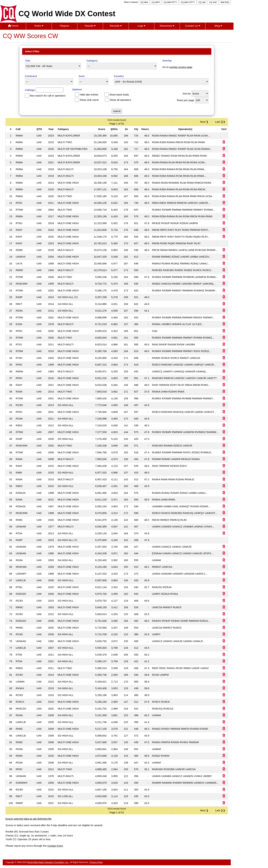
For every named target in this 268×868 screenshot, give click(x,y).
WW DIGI (225, 2)
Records (116, 26)
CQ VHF (213, 2)
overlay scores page (181, 67)
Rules (39, 26)
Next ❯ (205, 122)
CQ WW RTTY (170, 2)
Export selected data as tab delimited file (28, 819)
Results (90, 26)
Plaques (64, 26)
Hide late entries (89, 95)
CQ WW (144, 2)
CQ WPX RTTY (188, 2)
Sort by (187, 94)
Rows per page (186, 100)
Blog (218, 26)
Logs (141, 26)
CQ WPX (156, 2)
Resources (167, 26)
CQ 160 (202, 2)
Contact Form (55, 846)
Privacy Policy (96, 862)
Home (13, 26)
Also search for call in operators (48, 96)
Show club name (89, 100)
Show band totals (119, 95)
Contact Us (193, 26)
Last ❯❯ (220, 122)
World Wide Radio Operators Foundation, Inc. (48, 862)
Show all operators (120, 100)
